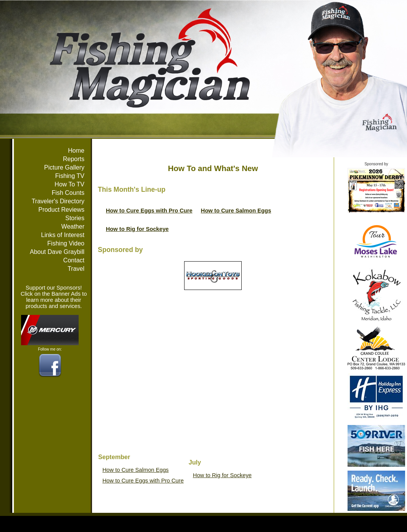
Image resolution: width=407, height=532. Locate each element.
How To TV (69, 184)
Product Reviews (61, 210)
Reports (74, 159)
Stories (75, 218)
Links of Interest (63, 235)
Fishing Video (66, 243)
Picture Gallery (64, 167)
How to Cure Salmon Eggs (236, 211)
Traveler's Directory (58, 201)
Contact (74, 260)
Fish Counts (68, 193)
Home (76, 151)
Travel (76, 269)
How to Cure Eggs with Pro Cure (149, 211)
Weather (73, 226)
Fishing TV (70, 176)
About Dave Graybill (57, 252)
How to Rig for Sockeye (137, 229)
